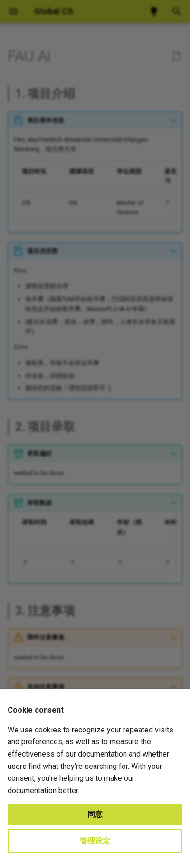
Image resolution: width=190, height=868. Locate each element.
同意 (95, 814)
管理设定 (95, 841)
